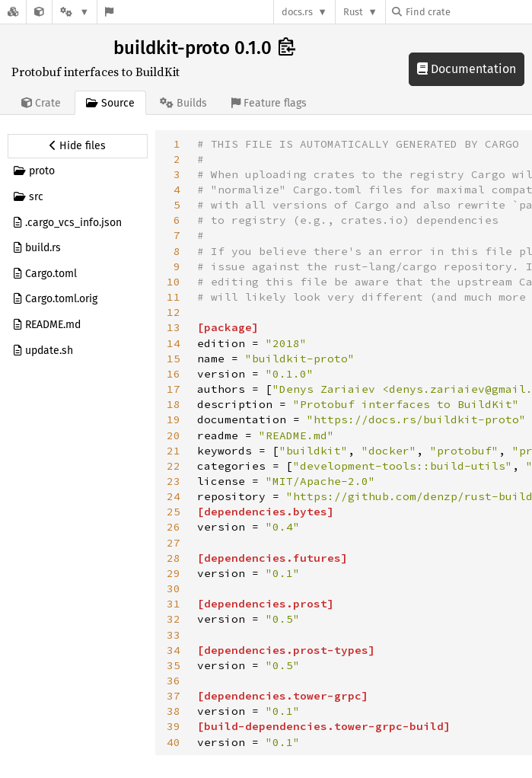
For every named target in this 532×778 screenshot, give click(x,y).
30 (174, 588)
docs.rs (297, 12)
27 (174, 543)
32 (174, 619)
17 (174, 389)
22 (174, 466)
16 (174, 374)
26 (174, 527)
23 (174, 481)
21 (174, 451)
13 (174, 327)
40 (174, 742)
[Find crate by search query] (468, 12)
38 (174, 711)
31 (174, 604)
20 (174, 435)
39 (174, 726)
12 (174, 312)
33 (174, 635)
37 (174, 696)
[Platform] (75, 12)
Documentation (467, 69)
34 (174, 650)
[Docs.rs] (13, 12)
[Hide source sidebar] (78, 146)
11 (174, 297)
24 (174, 496)
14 (174, 343)
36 (174, 681)
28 (174, 558)
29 (174, 573)
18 (174, 404)
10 (174, 282)
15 (174, 359)
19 (174, 419)
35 (174, 665)
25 (174, 512)
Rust (353, 12)
